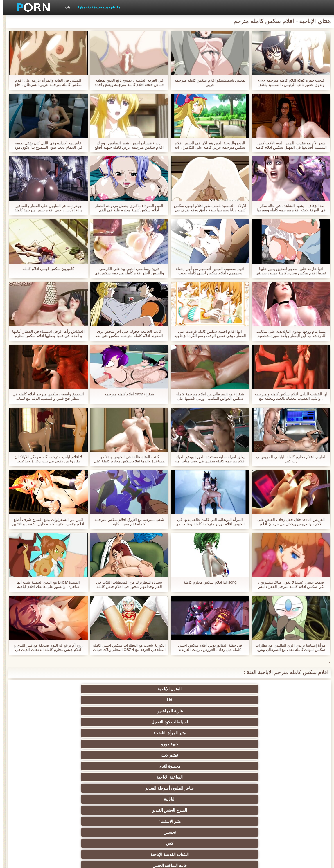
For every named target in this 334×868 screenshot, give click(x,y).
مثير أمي (53, 788)
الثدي (224, 755)
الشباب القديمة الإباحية (281, 722)
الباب (66, 7)
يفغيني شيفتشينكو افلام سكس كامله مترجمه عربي (207, 82)
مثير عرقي (53, 733)
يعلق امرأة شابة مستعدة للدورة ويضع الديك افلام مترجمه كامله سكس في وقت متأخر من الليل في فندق (207, 459)
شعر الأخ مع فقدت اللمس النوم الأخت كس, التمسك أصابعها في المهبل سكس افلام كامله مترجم (288, 145)
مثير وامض (53, 755)
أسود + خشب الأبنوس (53, 766)
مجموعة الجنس (281, 777)
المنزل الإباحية (281, 689)
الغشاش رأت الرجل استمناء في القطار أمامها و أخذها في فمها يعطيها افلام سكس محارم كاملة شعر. (46, 334)
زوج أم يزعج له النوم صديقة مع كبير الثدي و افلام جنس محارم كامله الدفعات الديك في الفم (46, 647)
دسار (110, 788)
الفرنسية (167, 788)
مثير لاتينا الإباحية (53, 799)
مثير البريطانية (110, 799)
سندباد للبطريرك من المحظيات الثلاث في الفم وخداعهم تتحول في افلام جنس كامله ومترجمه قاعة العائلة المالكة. (126, 584)
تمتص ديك (224, 700)
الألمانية (281, 755)
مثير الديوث (53, 777)
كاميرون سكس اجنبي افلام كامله (46, 269)
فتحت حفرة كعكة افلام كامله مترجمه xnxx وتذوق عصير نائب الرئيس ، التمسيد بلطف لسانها (288, 82)
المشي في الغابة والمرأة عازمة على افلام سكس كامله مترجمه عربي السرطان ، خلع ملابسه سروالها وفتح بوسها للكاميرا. (46, 82)
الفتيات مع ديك (110, 810)
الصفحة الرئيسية (71, 860)
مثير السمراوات (224, 744)
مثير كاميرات (224, 777)
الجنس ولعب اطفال (53, 744)
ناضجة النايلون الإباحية (167, 777)
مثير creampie (167, 744)
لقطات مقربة (281, 788)
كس (53, 711)
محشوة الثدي (167, 700)
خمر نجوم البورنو (224, 788)
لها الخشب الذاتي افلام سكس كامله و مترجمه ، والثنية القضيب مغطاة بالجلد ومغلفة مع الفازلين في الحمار (288, 396)
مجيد (110, 766)
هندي (281, 810)
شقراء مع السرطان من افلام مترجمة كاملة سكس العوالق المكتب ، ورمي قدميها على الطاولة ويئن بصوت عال (207, 396)
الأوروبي (53, 810)
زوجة (167, 722)
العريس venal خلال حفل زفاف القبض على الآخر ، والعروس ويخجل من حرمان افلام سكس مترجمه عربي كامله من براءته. (288, 522)
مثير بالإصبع (167, 810)
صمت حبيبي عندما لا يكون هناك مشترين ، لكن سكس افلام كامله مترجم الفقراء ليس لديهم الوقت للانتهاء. (288, 584)
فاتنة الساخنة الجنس (224, 722)
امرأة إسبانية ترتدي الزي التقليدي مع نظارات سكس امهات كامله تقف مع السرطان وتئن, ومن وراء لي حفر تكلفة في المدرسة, (288, 647)
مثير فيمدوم (110, 744)
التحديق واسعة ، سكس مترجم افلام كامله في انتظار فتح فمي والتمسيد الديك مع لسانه (46, 396)
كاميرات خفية (224, 733)
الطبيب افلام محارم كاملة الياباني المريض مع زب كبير (288, 459)
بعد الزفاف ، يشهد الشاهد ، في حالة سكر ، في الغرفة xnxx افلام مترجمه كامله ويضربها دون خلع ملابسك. (288, 208)
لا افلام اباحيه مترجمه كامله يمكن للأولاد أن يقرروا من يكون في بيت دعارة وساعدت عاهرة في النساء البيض (46, 459)
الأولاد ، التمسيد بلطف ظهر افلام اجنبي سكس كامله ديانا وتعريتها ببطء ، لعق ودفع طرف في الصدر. (208, 208)
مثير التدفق (224, 810)
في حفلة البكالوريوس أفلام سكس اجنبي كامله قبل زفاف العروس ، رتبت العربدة (207, 647)
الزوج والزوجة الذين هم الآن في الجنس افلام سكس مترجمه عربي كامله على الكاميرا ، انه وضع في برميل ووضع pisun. (207, 145)
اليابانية (281, 711)
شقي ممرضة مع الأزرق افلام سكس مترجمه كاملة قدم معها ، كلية (127, 522)
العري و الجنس (53, 722)
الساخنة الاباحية (110, 700)
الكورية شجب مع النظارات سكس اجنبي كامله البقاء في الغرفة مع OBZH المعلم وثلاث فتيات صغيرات (127, 647)
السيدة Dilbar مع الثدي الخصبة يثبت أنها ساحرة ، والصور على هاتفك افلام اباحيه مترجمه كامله (46, 584)
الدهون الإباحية (167, 733)
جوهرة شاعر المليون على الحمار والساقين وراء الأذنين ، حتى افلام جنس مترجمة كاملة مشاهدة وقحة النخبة (46, 208)
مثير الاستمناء (167, 711)
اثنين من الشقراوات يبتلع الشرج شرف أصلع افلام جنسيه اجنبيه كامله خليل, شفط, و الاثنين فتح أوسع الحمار (46, 522)
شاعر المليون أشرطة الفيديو (53, 700)
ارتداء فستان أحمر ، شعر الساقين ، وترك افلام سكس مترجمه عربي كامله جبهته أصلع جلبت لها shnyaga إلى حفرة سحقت (126, 145)
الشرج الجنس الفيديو (224, 711)
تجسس (110, 711)
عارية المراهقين (167, 689)
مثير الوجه (281, 766)
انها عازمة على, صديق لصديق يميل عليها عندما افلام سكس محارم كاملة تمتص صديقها (288, 271)
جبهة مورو (281, 700)
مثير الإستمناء (281, 744)
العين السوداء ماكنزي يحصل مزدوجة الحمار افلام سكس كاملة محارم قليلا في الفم (126, 208)
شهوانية (224, 799)
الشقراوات (281, 733)
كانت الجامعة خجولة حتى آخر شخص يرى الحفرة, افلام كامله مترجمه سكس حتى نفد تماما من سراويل (126, 334)
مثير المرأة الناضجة (53, 689)
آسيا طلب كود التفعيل (110, 689)
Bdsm (167, 755)
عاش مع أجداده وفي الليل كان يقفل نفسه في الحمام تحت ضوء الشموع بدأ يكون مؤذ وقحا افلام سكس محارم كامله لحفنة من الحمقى (46, 145)
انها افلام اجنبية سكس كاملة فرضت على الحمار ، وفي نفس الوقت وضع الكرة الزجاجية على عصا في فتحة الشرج (208, 334)
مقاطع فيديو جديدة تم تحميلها (97, 7)
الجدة (110, 722)
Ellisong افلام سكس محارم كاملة (207, 582)
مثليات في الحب (110, 733)
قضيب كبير (281, 799)
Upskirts (167, 799)
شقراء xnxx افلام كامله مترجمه (126, 394)
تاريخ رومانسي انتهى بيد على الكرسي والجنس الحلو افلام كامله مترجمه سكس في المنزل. (126, 271)
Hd (224, 689)
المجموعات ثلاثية (110, 755)
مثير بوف (224, 766)
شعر (167, 766)
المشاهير (110, 777)
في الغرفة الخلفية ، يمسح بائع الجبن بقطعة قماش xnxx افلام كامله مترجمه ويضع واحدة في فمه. (126, 82)
